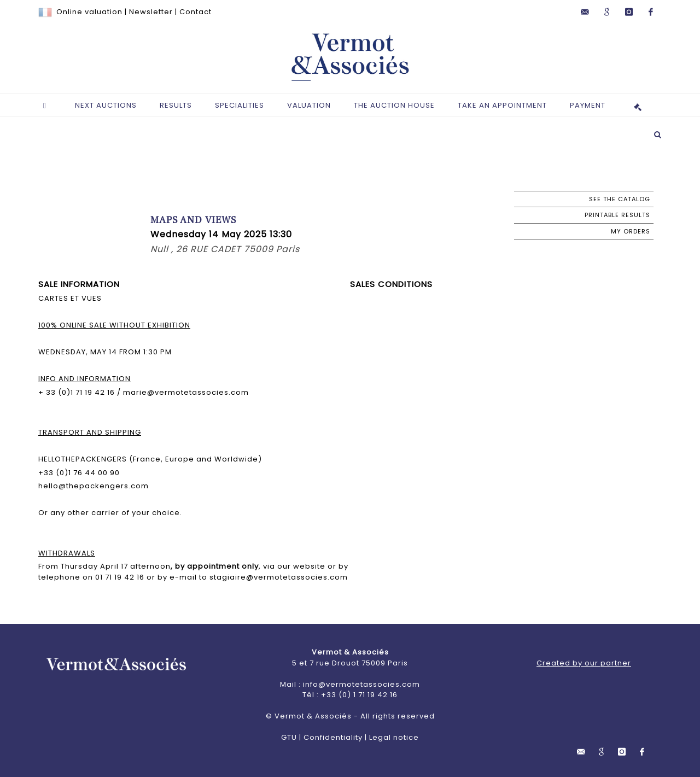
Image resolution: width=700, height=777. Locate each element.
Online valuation (89, 12)
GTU (289, 737)
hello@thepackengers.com (94, 486)
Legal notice (394, 737)
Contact (196, 12)
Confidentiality (333, 737)
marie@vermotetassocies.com (185, 392)
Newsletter (151, 12)
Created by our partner (584, 663)
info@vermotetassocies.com (361, 684)
